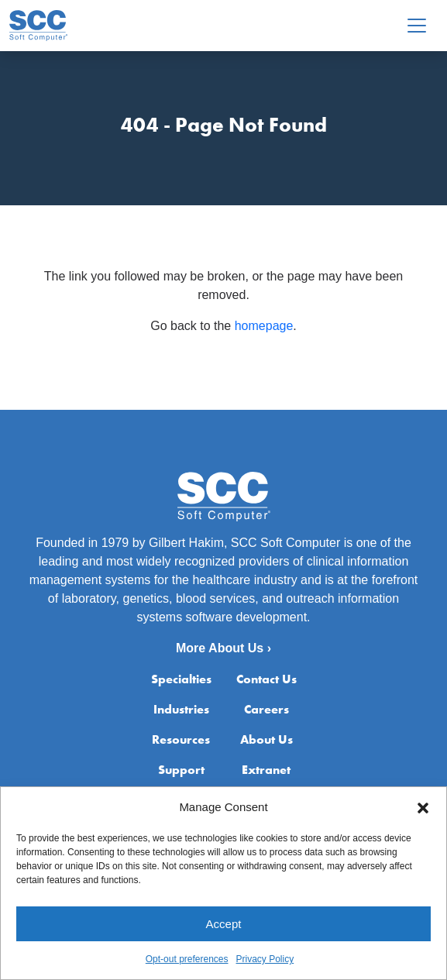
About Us (266, 739)
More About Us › (223, 648)
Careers (266, 709)
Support (181, 770)
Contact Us (266, 679)
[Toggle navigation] (417, 26)
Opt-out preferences (187, 960)
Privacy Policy (265, 960)
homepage (264, 326)
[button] (423, 808)
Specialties (181, 679)
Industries (181, 709)
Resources (181, 739)
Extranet (266, 770)
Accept (224, 924)
